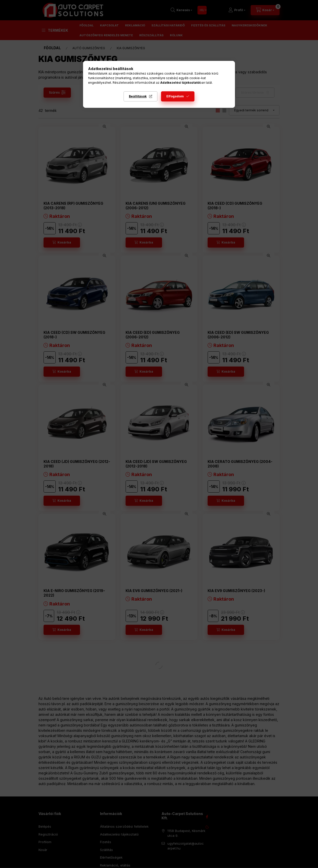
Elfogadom (175, 96)
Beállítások (138, 96)
